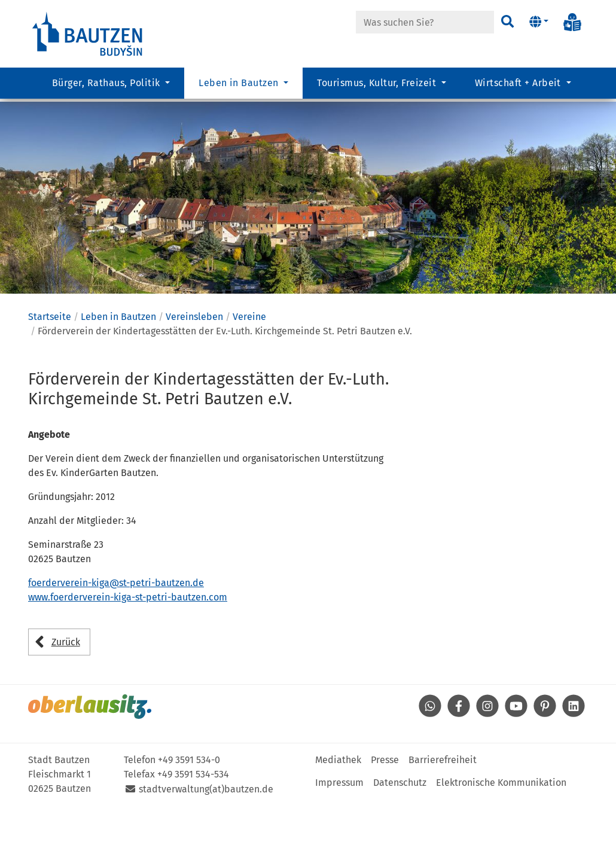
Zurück (66, 689)
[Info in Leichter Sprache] (572, 22)
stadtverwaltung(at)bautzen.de (206, 836)
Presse (385, 807)
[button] (539, 22)
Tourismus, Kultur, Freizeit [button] (378, 87)
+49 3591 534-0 (189, 807)
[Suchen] (507, 22)
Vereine (249, 365)
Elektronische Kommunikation (501, 830)
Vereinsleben (194, 365)
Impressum (339, 830)
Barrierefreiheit (443, 807)
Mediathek (338, 807)
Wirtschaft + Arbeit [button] (519, 87)
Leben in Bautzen (118, 365)
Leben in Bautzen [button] (240, 87)
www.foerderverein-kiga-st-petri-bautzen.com (128, 645)
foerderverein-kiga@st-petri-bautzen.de (116, 631)
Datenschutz (400, 830)
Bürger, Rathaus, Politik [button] (107, 87)
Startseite (50, 365)
